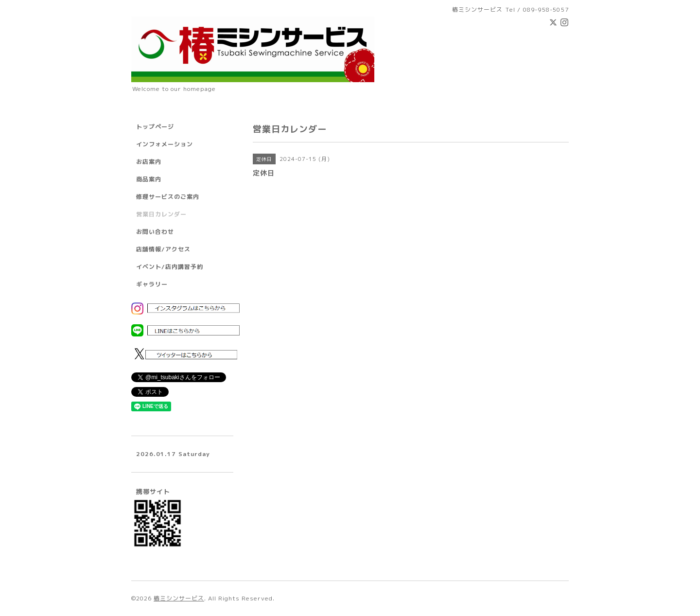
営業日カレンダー (161, 214)
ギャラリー (152, 284)
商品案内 (149, 179)
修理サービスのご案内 (168, 197)
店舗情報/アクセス (163, 249)
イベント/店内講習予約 (170, 267)
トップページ (155, 127)
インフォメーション (165, 144)
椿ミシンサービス (179, 598)
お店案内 (149, 162)
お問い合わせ (155, 232)
